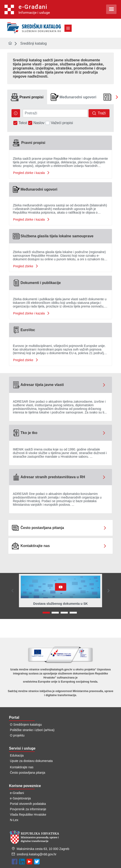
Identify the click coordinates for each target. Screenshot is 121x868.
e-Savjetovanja (20, 798)
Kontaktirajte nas (22, 767)
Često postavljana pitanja (27, 773)
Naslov (39, 123)
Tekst (23, 123)
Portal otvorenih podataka (28, 804)
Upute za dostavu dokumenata (31, 761)
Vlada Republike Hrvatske (28, 815)
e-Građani (17, 793)
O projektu (17, 735)
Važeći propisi (62, 123)
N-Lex (14, 820)
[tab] (27, 97)
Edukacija (17, 755)
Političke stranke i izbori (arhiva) (32, 730)
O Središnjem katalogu (26, 725)
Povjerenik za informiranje (28, 809)
